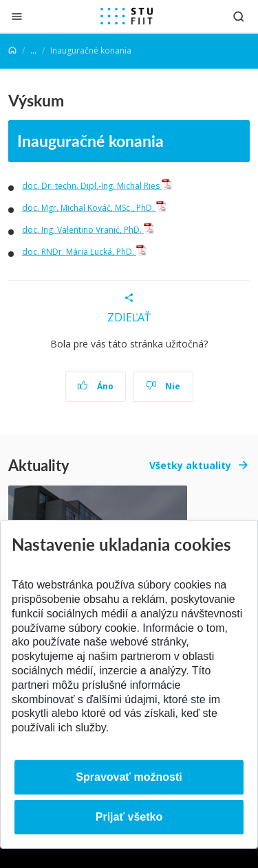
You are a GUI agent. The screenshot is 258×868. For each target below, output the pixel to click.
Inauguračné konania (90, 140)
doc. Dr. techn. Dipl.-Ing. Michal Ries (97, 186)
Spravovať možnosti (129, 777)
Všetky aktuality (190, 465)
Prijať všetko (129, 817)
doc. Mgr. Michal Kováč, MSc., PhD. (94, 208)
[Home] (12, 50)
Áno (95, 386)
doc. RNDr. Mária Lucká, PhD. (84, 252)
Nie (163, 386)
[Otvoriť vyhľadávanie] (239, 16)
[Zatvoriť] (17, 16)
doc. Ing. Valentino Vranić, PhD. (88, 230)
